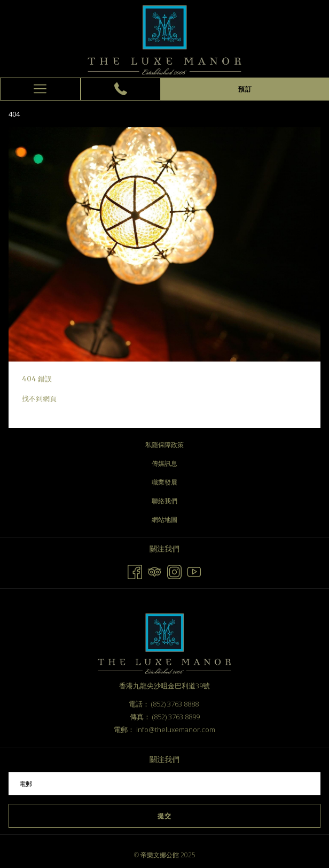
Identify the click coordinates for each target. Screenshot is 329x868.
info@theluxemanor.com (176, 729)
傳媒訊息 (164, 463)
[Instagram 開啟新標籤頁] (174, 570)
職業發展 (164, 482)
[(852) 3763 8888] (121, 89)
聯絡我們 (164, 501)
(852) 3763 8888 (175, 704)
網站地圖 (164, 520)
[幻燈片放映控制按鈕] (164, 784)
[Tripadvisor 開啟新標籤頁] (155, 570)
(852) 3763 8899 (176, 717)
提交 (164, 816)
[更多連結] (40, 89)
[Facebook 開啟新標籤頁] (135, 570)
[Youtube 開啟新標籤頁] (194, 570)
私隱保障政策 (164, 445)
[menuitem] (164, 445)
